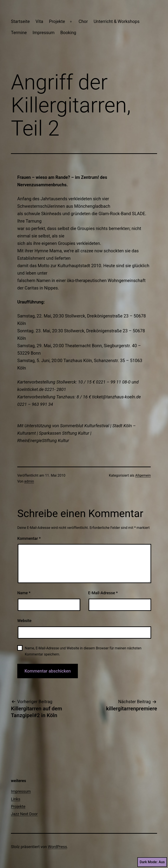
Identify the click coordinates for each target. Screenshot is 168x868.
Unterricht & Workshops (117, 21)
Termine (19, 33)
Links (16, 799)
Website (24, 621)
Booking (68, 33)
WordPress (57, 847)
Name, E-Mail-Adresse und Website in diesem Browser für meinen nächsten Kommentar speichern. (83, 651)
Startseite (20, 21)
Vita (39, 21)
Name (24, 593)
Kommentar (29, 538)
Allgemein (143, 475)
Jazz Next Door (24, 814)
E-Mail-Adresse (103, 593)
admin (29, 481)
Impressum (44, 33)
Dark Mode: (152, 862)
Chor (83, 21)
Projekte (57, 21)
